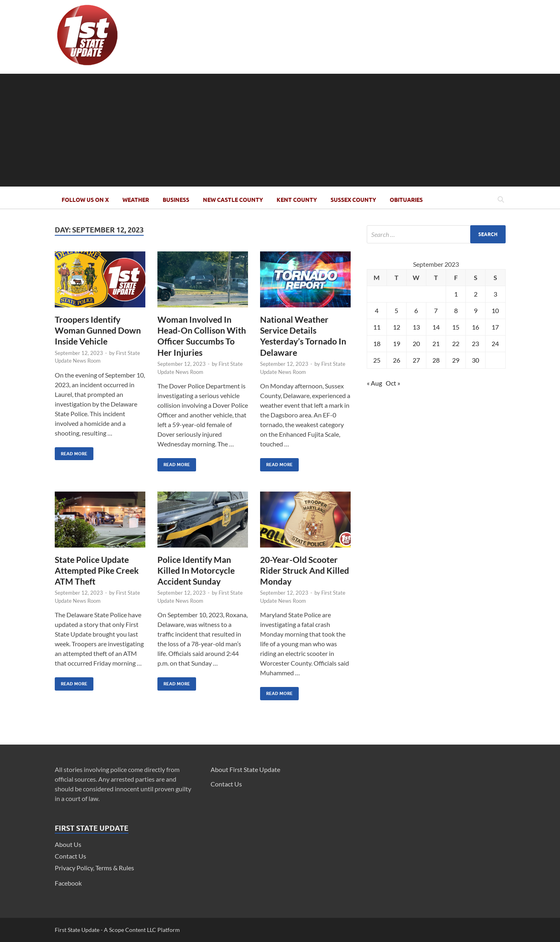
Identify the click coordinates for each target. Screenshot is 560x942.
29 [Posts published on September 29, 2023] (456, 360)
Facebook (68, 883)
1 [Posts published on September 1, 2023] (456, 294)
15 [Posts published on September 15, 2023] (456, 327)
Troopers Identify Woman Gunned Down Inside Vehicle (98, 330)
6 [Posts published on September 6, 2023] (416, 310)
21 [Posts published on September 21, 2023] (436, 343)
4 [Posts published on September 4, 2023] (377, 310)
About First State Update (245, 769)
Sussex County (353, 200)
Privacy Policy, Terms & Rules (94, 868)
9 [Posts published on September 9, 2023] (476, 310)
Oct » (393, 383)
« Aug (374, 383)
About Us (68, 844)
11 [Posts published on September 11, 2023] (377, 327)
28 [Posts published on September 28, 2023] (436, 360)
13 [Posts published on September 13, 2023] (416, 327)
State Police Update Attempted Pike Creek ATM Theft (97, 571)
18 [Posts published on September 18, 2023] (377, 343)
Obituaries (406, 200)
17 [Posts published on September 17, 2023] (495, 327)
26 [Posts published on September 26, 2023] (397, 360)
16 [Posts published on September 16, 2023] (475, 327)
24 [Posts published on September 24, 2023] (495, 343)
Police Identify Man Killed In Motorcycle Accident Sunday (196, 571)
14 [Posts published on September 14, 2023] (436, 327)
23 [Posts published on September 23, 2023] (475, 343)
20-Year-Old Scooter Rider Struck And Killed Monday (305, 571)
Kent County (297, 200)
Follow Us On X (85, 200)
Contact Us (70, 856)
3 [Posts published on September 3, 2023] (495, 294)
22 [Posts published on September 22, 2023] (456, 343)
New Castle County (233, 200)
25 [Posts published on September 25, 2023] (377, 360)
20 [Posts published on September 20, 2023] (416, 343)
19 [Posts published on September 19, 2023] (397, 343)
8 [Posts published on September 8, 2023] (456, 310)
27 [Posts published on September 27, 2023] (416, 360)
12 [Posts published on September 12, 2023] (397, 327)
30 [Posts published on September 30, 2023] (475, 360)
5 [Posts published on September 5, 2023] (396, 310)
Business (176, 200)
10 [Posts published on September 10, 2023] (495, 310)
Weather (136, 200)
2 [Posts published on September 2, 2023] (476, 294)
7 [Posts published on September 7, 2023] (436, 310)
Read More (71, 452)
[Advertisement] (280, 130)
